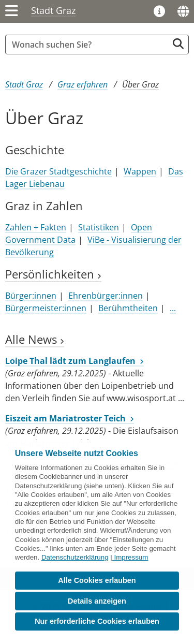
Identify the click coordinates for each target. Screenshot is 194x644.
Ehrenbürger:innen (106, 296)
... (173, 308)
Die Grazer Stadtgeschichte (58, 171)
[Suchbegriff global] (89, 45)
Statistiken (99, 227)
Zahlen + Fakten (36, 227)
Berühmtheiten (128, 308)
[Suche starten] (178, 44)
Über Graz (140, 84)
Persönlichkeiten (53, 274)
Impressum (131, 557)
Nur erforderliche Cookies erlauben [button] (97, 621)
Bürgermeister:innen (46, 308)
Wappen (140, 171)
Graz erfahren (83, 84)
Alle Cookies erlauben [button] (97, 580)
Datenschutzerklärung (75, 557)
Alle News (35, 339)
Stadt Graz (53, 10)
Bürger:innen (31, 296)
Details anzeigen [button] (97, 601)
